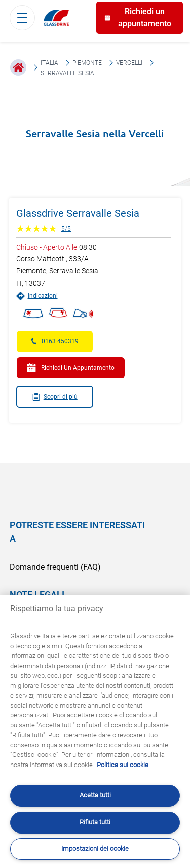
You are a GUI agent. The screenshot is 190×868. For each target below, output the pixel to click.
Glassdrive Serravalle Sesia (78, 213)
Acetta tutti (95, 795)
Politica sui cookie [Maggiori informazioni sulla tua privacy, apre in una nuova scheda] (123, 765)
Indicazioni (37, 296)
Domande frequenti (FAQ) (55, 567)
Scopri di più (55, 397)
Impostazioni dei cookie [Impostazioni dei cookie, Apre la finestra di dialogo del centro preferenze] (95, 848)
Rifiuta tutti (95, 822)
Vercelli (129, 63)
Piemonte (87, 63)
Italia (49, 63)
